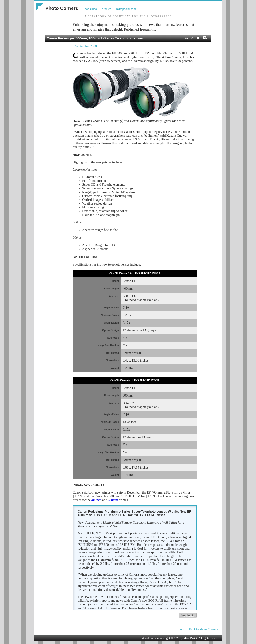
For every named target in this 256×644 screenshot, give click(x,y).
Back (181, 629)
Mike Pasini (190, 638)
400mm (96, 500)
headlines (91, 9)
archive (107, 9)
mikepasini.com (126, 9)
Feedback (187, 615)
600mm (113, 500)
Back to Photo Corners (203, 629)
